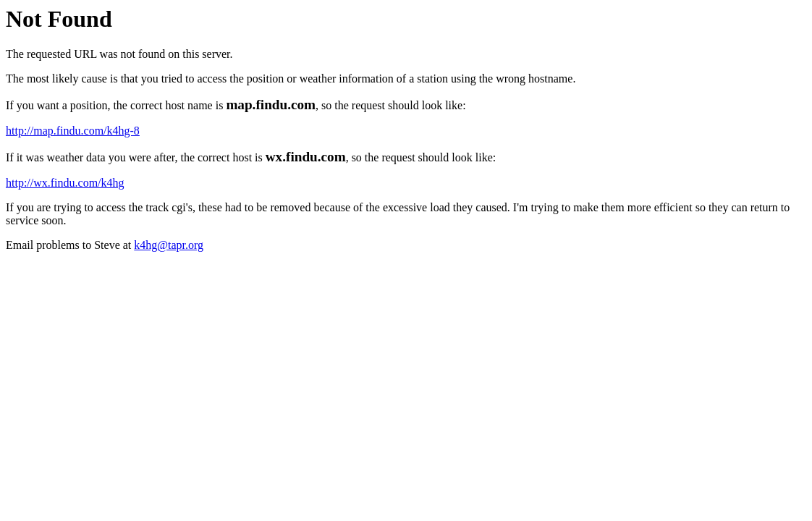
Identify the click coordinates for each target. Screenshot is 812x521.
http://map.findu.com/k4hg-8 (73, 131)
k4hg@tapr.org (169, 245)
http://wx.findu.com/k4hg (65, 183)
